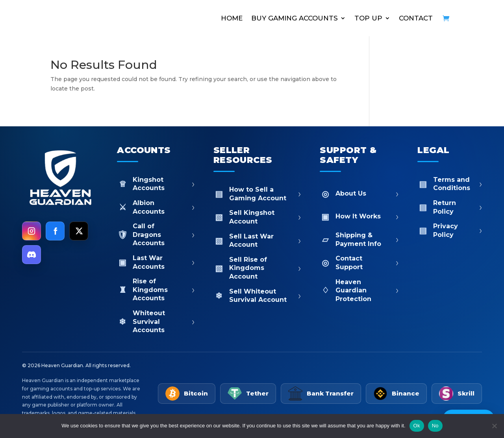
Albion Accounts (156, 207)
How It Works (359, 217)
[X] (79, 231)
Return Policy (450, 207)
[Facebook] (55, 231)
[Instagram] (31, 231)
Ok (417, 426)
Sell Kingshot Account (257, 217)
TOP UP (368, 18)
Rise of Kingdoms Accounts (156, 290)
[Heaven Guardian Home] (60, 179)
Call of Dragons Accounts (156, 235)
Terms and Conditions (450, 184)
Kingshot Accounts (156, 184)
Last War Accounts (156, 262)
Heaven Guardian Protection (359, 290)
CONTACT (416, 18)
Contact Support (359, 263)
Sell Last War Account (257, 241)
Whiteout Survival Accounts (156, 322)
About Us (359, 194)
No (435, 426)
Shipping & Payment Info (359, 239)
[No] (494, 426)
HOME (232, 18)
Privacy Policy (450, 230)
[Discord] (31, 255)
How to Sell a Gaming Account (257, 194)
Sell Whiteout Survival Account (257, 296)
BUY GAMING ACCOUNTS (295, 18)
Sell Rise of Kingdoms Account (257, 268)
